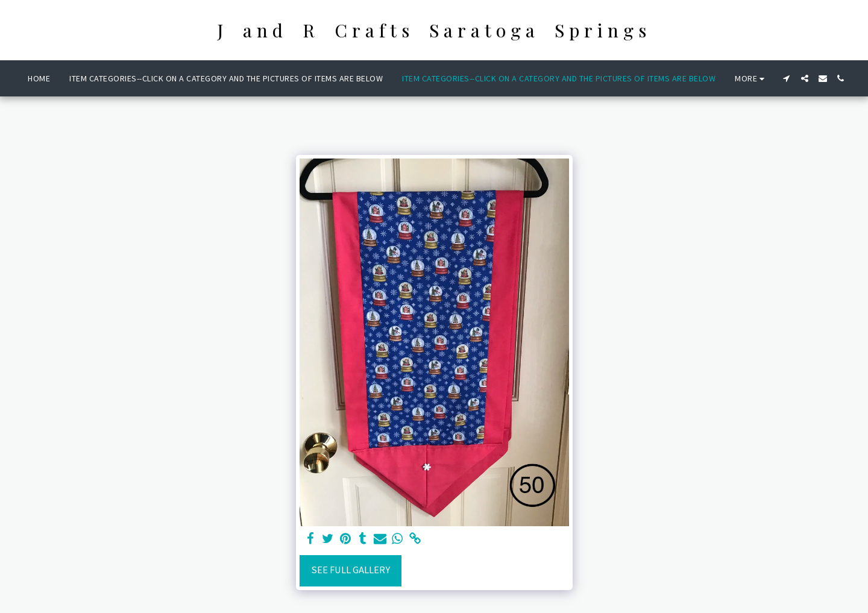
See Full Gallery (351, 570)
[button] (787, 78)
